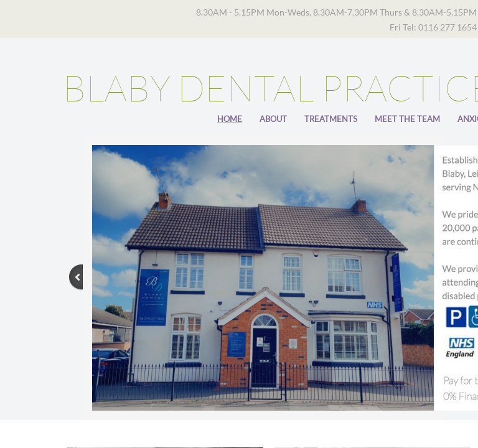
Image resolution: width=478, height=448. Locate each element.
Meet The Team (407, 119)
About (273, 119)
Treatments (331, 119)
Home (230, 119)
